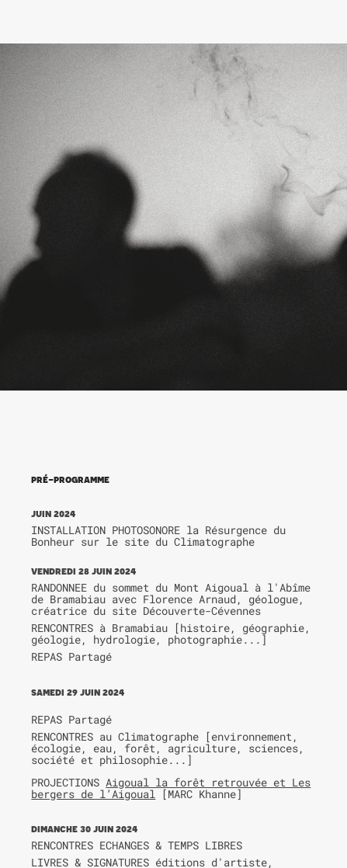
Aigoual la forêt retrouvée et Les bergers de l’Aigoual (171, 788)
